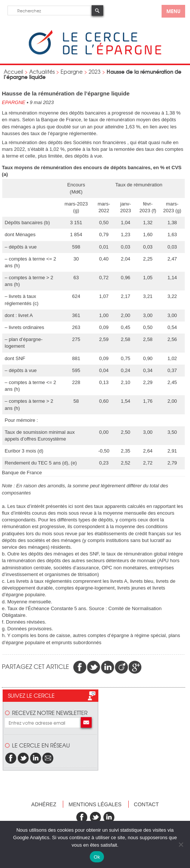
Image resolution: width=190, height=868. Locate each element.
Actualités (42, 71)
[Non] (181, 844)
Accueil (13, 71)
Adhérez (44, 804)
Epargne (72, 71)
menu (173, 11)
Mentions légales (95, 804)
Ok (97, 857)
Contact (146, 804)
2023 (95, 71)
